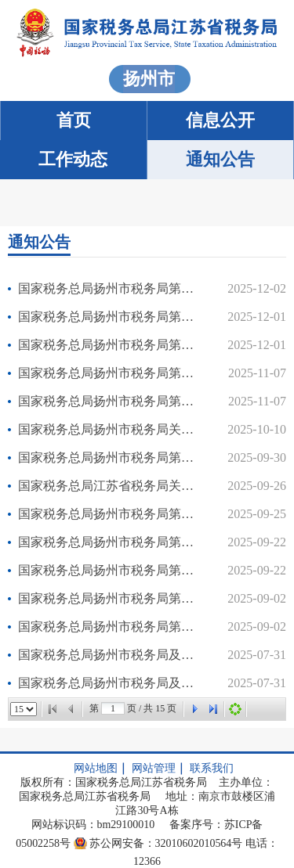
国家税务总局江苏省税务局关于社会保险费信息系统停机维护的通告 (111, 486)
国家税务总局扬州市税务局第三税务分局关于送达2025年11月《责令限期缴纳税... (111, 317)
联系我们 (212, 768)
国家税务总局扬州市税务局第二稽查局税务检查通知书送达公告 (111, 457)
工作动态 (73, 159)
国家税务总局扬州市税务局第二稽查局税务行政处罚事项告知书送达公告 (111, 514)
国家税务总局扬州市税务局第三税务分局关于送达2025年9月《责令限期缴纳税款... (111, 542)
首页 (74, 120)
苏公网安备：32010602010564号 (166, 843)
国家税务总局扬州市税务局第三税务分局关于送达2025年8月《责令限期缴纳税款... (111, 598)
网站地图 (96, 768)
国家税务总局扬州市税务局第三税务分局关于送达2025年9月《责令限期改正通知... (111, 570)
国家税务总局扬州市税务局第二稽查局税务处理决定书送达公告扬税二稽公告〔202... (111, 288)
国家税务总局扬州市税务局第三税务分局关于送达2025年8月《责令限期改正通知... (111, 627)
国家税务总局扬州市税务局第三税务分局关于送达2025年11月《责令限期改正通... (111, 345)
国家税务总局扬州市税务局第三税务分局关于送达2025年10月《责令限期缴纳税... (111, 373)
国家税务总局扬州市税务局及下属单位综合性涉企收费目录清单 (111, 655)
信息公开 (220, 120)
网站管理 (154, 768)
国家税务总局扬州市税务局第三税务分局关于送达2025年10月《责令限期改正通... (111, 401)
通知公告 (220, 159)
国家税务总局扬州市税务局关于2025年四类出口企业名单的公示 (111, 429)
